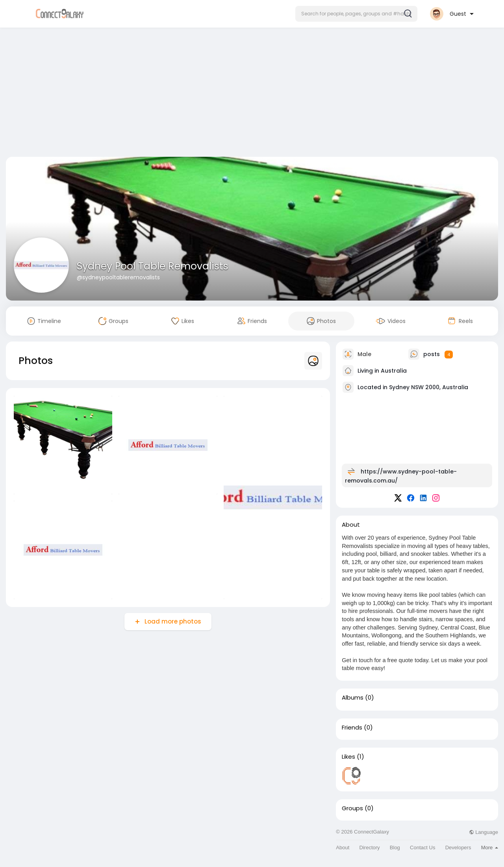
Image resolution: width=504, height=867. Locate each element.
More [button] (490, 848)
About (343, 848)
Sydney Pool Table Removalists (153, 266)
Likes (348, 757)
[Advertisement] (252, 94)
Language (484, 832)
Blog (395, 848)
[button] (356, 14)
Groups (352, 808)
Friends (352, 728)
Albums (353, 698)
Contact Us (422, 848)
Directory (370, 848)
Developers (458, 848)
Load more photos (172, 621)
